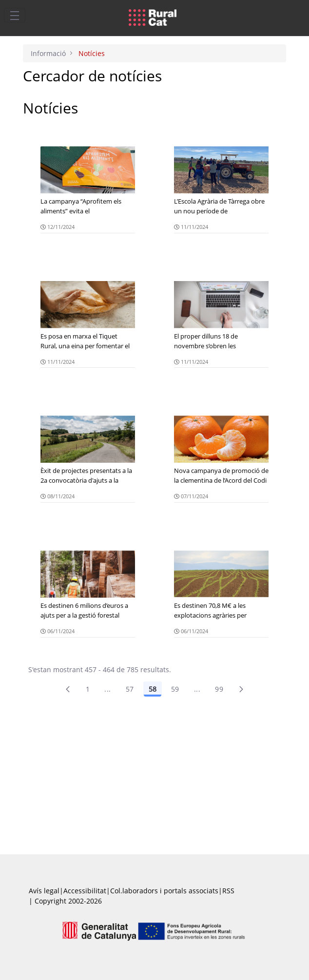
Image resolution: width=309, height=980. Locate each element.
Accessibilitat (85, 891)
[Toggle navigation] (15, 15)
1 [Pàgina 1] (88, 689)
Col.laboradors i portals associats (164, 891)
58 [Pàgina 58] (153, 689)
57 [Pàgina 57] (130, 689)
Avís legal (44, 891)
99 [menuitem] (219, 689)
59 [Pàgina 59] (175, 689)
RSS (228, 891)
